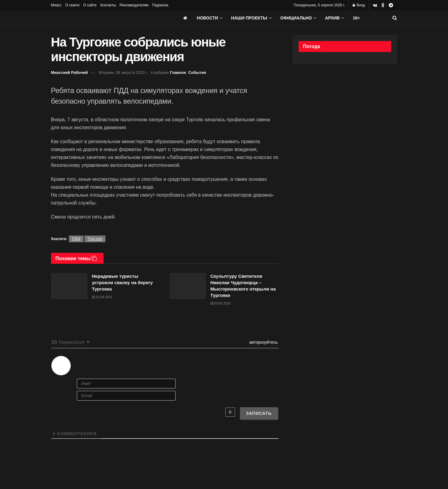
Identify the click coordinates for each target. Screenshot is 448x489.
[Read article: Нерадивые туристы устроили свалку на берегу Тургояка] (69, 286)
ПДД (76, 239)
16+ (356, 18)
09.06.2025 (221, 303)
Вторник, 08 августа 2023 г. (123, 72)
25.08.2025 (102, 297)
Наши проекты (249, 18)
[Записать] (259, 413)
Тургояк (95, 239)
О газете (72, 5)
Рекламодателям (134, 5)
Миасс (56, 5)
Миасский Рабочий (70, 72)
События (197, 72)
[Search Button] (395, 18)
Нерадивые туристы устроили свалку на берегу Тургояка (123, 282)
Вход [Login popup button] (359, 5)
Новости (207, 18)
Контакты (108, 5)
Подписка (160, 5)
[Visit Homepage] (97, 18)
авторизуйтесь (263, 342)
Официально (296, 18)
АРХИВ (332, 18)
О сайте (90, 5)
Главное (178, 72)
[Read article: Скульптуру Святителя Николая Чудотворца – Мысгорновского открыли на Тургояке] (188, 286)
